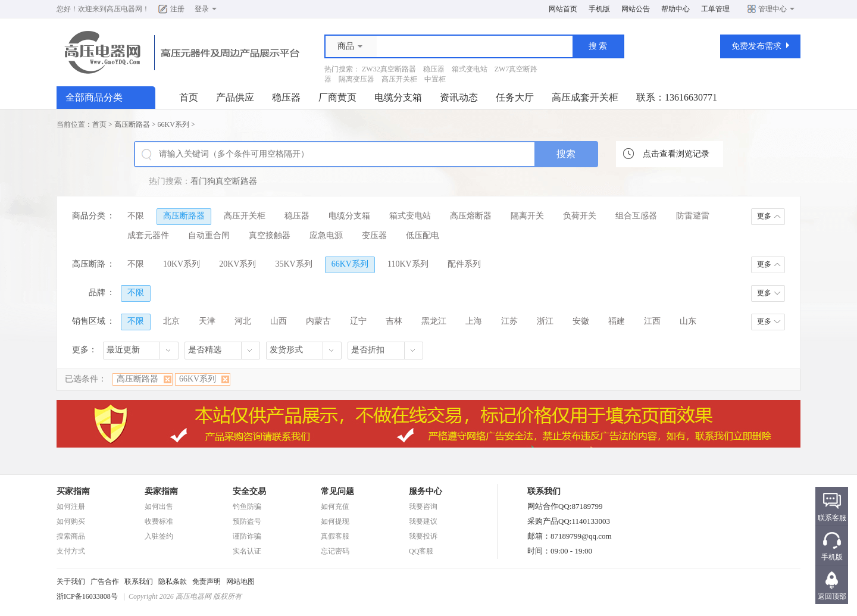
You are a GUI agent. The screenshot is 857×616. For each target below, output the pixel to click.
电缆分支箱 (398, 97)
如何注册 (71, 506)
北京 (171, 321)
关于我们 (71, 581)
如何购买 (71, 521)
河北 (243, 321)
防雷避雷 (693, 216)
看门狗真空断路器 (224, 181)
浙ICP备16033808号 (87, 596)
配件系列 (464, 264)
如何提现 (335, 521)
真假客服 (335, 536)
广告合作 (105, 581)
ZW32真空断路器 (389, 69)
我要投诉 (423, 536)
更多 (764, 216)
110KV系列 (408, 264)
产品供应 (235, 97)
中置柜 (435, 79)
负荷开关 (580, 216)
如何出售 (159, 506)
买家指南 (73, 491)
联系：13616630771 (677, 97)
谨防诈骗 (247, 536)
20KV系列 (237, 264)
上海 (474, 321)
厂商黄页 (337, 97)
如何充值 (335, 506)
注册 (177, 9)
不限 (136, 216)
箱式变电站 (470, 69)
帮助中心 (675, 9)
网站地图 (240, 581)
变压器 (374, 235)
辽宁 (358, 321)
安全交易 (249, 491)
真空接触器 (270, 235)
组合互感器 (636, 216)
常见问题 (337, 491)
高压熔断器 (471, 216)
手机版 (599, 9)
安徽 (581, 321)
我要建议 (423, 521)
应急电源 (326, 235)
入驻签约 (159, 536)
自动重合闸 (209, 235)
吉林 (394, 321)
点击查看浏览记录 (676, 154)
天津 (207, 321)
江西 (652, 321)
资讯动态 (459, 97)
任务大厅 (515, 97)
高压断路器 (132, 124)
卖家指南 (161, 491)
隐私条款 (173, 581)
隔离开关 (527, 216)
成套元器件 (148, 235)
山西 (279, 321)
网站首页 (563, 9)
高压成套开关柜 (585, 97)
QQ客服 (421, 551)
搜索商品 (71, 536)
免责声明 (207, 581)
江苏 (509, 321)
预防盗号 (247, 521)
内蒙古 (318, 321)
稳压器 (434, 69)
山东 (688, 321)
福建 (617, 321)
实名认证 (247, 551)
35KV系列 (293, 264)
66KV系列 (173, 124)
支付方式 (71, 551)
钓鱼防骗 (247, 506)
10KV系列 (182, 264)
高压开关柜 (399, 79)
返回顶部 (832, 596)
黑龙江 (434, 321)
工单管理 (715, 9)
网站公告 (636, 9)
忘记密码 (335, 551)
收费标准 (159, 521)
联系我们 (139, 581)
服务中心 (426, 491)
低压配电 (423, 235)
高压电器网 (124, 9)
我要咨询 (423, 506)
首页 (189, 97)
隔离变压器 (356, 79)
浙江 (545, 321)
